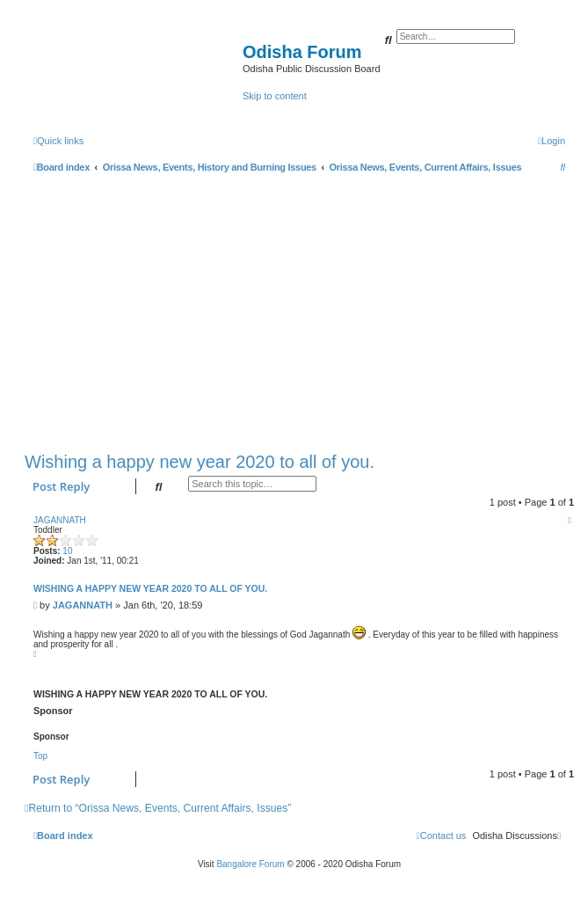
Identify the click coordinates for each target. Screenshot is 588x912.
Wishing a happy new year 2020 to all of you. (200, 462)
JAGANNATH (60, 520)
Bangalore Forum (250, 864)
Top (40, 756)
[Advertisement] (299, 309)
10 (67, 551)
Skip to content (275, 96)
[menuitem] (552, 141)
